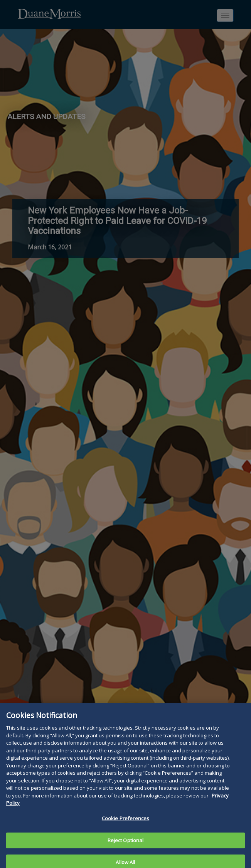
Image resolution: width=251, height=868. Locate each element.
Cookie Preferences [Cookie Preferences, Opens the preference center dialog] (125, 823)
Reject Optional (126, 845)
